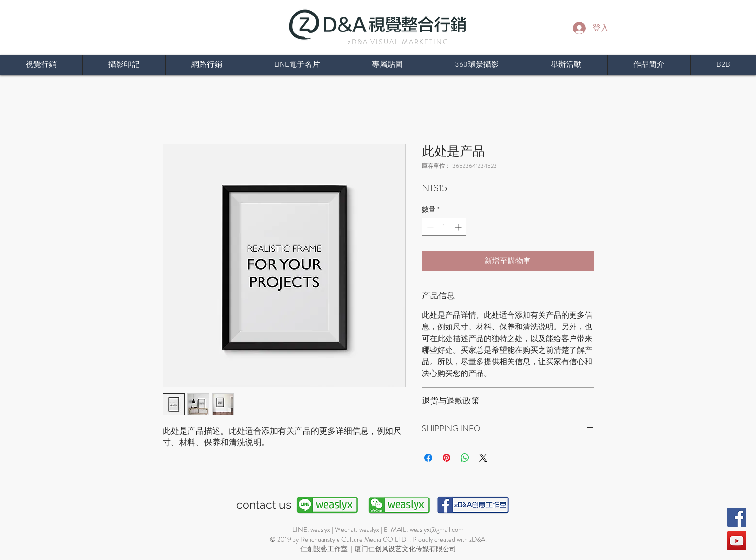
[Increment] (459, 227)
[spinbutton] (444, 227)
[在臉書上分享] (428, 458)
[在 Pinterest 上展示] (447, 458)
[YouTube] (737, 541)
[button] (649, 65)
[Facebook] (737, 517)
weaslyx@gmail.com (437, 529)
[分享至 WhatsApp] (465, 458)
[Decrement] (429, 227)
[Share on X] (483, 458)
